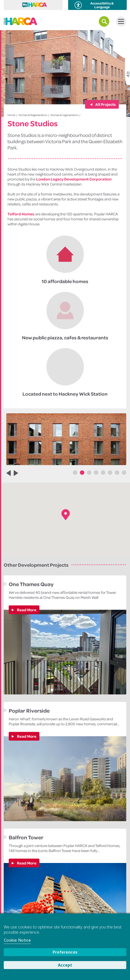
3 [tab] (89, 473)
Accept (65, 965)
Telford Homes (21, 214)
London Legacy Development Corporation (74, 179)
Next (18, 473)
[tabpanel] (66, 439)
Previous (6, 473)
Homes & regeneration (64, 115)
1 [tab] (75, 473)
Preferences (65, 952)
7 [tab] (117, 473)
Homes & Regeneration (33, 115)
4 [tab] (96, 473)
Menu (120, 21)
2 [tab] (82, 473)
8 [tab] (124, 473)
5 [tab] (103, 473)
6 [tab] (110, 473)
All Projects (105, 104)
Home (11, 115)
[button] (66, 515)
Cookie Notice (17, 940)
